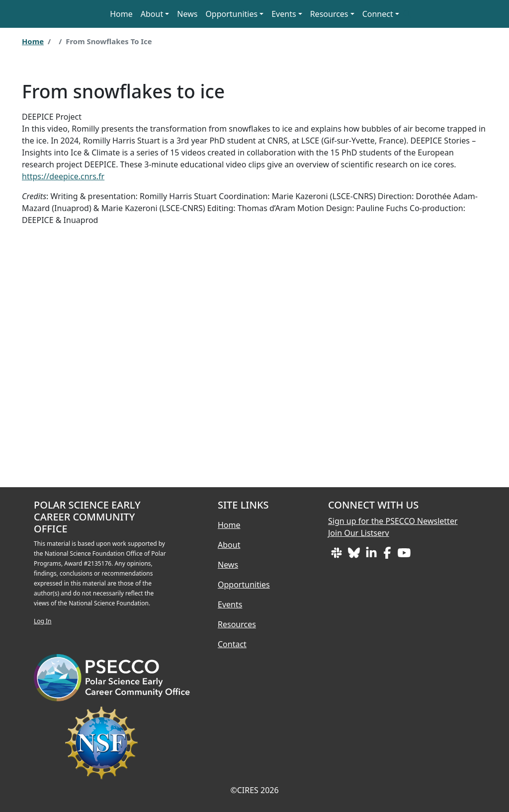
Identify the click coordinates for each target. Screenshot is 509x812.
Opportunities (231, 14)
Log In (43, 621)
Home (121, 14)
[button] (407, 14)
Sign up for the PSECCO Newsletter (393, 521)
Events (230, 604)
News (187, 14)
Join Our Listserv (359, 533)
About (152, 14)
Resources (237, 624)
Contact (232, 644)
